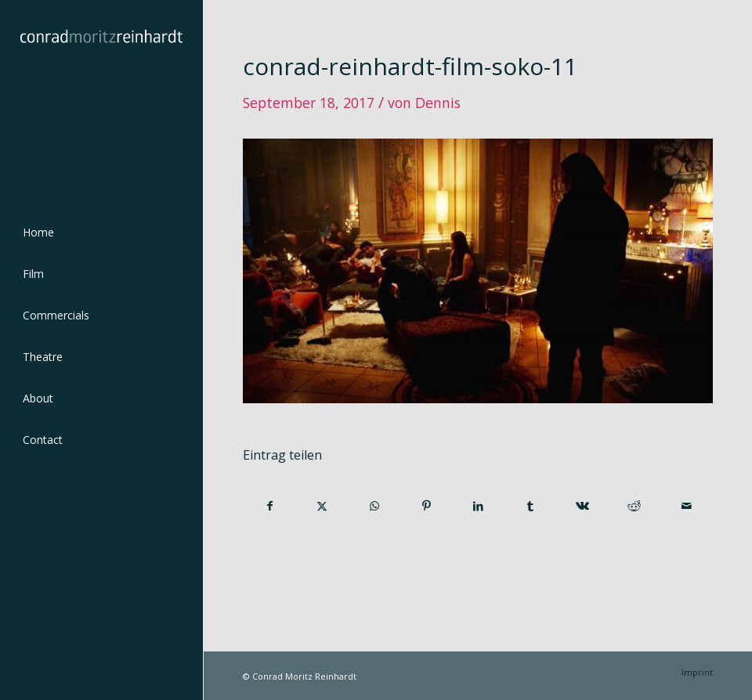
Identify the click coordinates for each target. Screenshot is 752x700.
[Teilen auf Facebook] (269, 506)
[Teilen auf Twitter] (322, 506)
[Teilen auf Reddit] (634, 506)
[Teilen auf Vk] (582, 506)
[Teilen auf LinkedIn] (478, 506)
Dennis (438, 103)
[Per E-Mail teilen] (687, 506)
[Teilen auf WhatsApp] (374, 506)
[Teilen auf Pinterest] (426, 506)
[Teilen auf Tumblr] (530, 506)
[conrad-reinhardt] (101, 101)
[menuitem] (101, 233)
